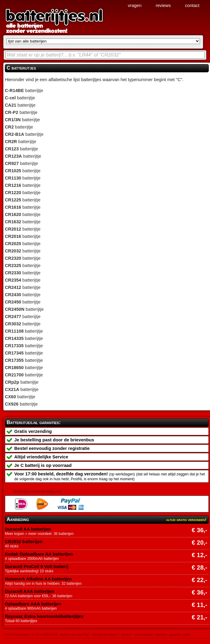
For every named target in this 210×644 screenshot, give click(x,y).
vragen (135, 5)
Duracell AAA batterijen (30, 591)
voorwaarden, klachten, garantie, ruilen (163, 635)
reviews (163, 5)
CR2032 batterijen (24, 542)
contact (192, 5)
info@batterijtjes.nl (105, 635)
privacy (127, 635)
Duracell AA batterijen (28, 529)
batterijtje (24, 91)
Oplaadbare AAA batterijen (33, 604)
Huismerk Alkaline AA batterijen (38, 579)
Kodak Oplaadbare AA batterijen (39, 554)
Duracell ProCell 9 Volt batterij (37, 567)
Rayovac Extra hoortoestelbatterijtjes (44, 616)
